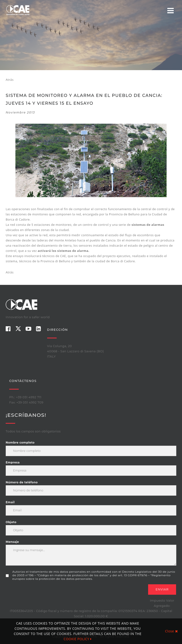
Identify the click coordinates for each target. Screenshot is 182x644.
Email (10, 502)
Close (171, 631)
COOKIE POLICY (78, 639)
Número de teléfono (22, 482)
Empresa (13, 462)
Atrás (10, 80)
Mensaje (12, 542)
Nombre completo (20, 442)
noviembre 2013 (20, 112)
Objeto (11, 522)
